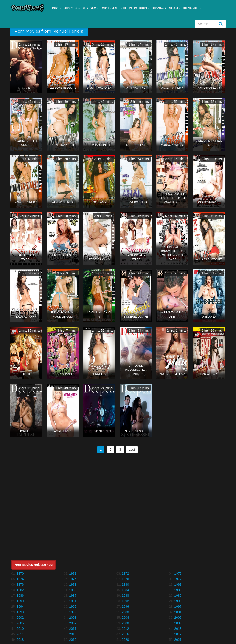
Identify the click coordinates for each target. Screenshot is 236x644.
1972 (125, 573)
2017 (178, 634)
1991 (73, 601)
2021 (178, 640)
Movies (57, 8)
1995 (73, 607)
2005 (178, 618)
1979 (73, 584)
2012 (125, 629)
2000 (125, 612)
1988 (125, 596)
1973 (178, 573)
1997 (178, 607)
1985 (178, 590)
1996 (125, 607)
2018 (20, 640)
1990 (20, 601)
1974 (20, 579)
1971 (73, 573)
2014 (20, 634)
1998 (20, 612)
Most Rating (110, 8)
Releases (174, 8)
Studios (126, 8)
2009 (178, 623)
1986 (20, 596)
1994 (20, 607)
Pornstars (159, 8)
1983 (73, 590)
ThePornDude (192, 8)
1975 (73, 579)
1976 (125, 579)
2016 (125, 634)
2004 (125, 618)
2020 (125, 640)
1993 (178, 601)
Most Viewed (91, 8)
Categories (142, 8)
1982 (20, 590)
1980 (125, 584)
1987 (73, 596)
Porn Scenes (72, 8)
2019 (73, 640)
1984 (125, 590)
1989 (178, 596)
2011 (73, 629)
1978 (20, 584)
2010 (20, 629)
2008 (125, 623)
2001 (178, 612)
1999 (73, 612)
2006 (20, 623)
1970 (20, 573)
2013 (178, 629)
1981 (178, 584)
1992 (125, 601)
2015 (73, 634)
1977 (178, 579)
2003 (73, 618)
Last (132, 450)
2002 (20, 618)
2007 (73, 623)
